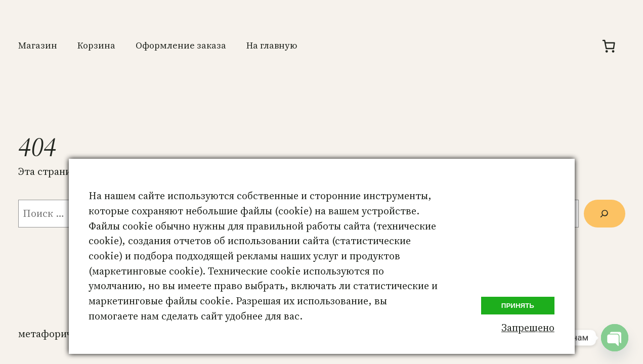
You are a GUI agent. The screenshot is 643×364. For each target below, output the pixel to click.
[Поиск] (605, 214)
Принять (518, 306)
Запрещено (528, 328)
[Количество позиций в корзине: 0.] (609, 46)
